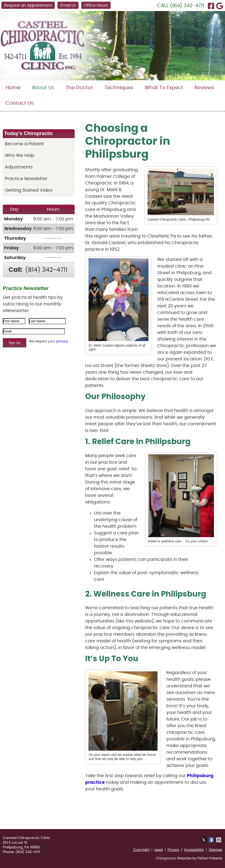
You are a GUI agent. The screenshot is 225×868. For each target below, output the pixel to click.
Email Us (68, 6)
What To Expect (164, 88)
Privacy (173, 850)
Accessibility (194, 850)
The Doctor (79, 88)
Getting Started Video (29, 190)
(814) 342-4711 (187, 6)
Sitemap (215, 850)
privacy (62, 341)
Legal (159, 850)
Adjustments (19, 167)
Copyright (141, 850)
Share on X (204, 840)
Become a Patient (24, 144)
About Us (43, 88)
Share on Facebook (212, 840)
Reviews (204, 88)
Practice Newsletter (26, 179)
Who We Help (20, 155)
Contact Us (19, 103)
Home (13, 88)
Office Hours (96, 6)
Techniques (119, 88)
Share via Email (219, 840)
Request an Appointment (28, 6)
